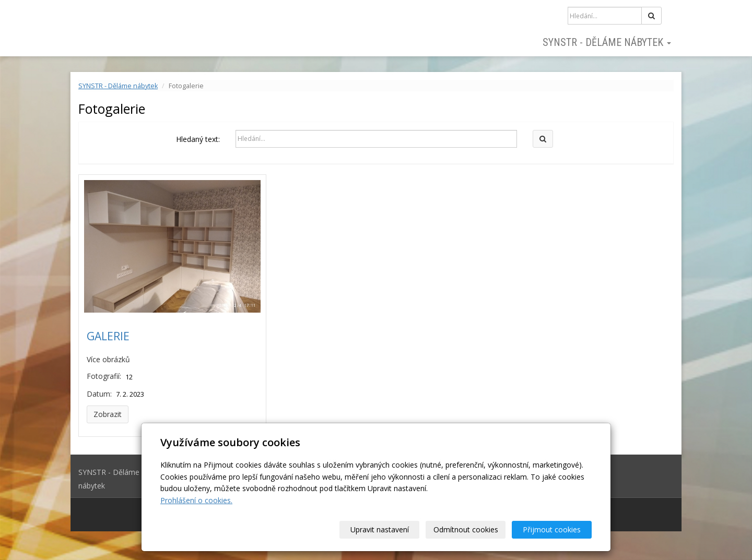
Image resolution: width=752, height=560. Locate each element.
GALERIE (108, 336)
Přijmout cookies (552, 529)
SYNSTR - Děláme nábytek (607, 42)
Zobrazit (108, 414)
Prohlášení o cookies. (196, 500)
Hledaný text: (198, 139)
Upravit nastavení (380, 529)
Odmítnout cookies (466, 529)
